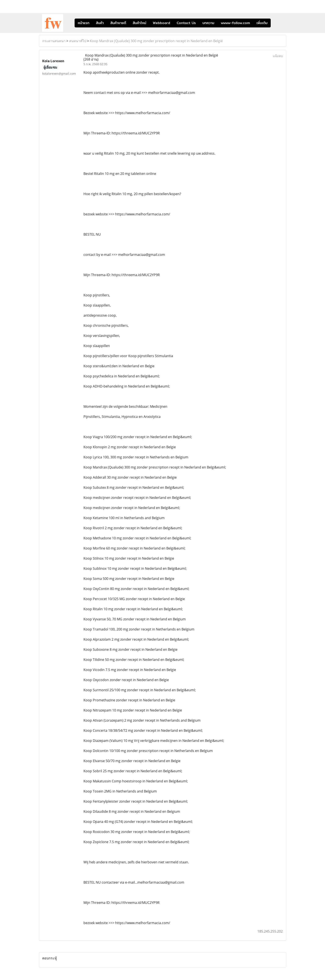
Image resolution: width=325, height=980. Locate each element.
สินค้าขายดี (118, 23)
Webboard (161, 23)
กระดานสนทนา (54, 41)
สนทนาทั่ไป (78, 41)
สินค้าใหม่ (139, 23)
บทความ (208, 23)
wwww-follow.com (235, 23)
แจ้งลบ (278, 56)
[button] (277, 23)
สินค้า (100, 23)
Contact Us (186, 23)
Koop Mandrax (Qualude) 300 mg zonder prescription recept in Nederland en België (156, 41)
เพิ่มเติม (262, 23)
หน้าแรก (84, 23)
